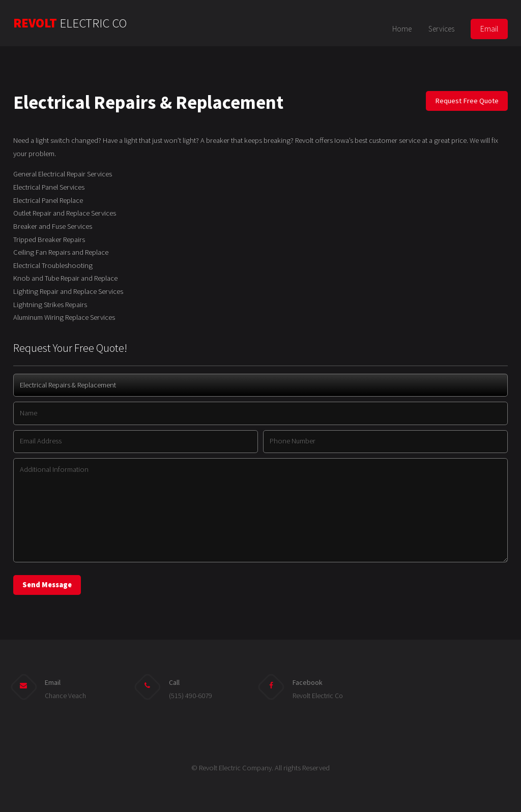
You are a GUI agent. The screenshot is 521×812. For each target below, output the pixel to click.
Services (441, 29)
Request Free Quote (467, 101)
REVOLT (70, 23)
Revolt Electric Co (318, 696)
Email (489, 29)
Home (402, 29)
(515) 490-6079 (191, 696)
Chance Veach (65, 696)
